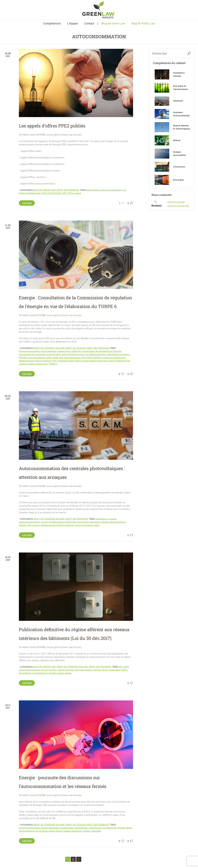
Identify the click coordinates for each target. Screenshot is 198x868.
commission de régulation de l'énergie (102, 351)
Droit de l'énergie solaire (49, 348)
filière (129, 828)
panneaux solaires (99, 522)
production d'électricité (113, 358)
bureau (52, 670)
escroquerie (83, 522)
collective (76, 351)
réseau (68, 673)
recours (36, 525)
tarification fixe (66, 361)
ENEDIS (23, 358)
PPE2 (70, 193)
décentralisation (98, 354)
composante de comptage (32, 354)
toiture (78, 525)
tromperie (88, 525)
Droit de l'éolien (76, 348)
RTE (55, 361)
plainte (22, 525)
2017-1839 (123, 667)
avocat (44, 522)
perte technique (72, 358)
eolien (22, 193)
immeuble (114, 670)
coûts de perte (54, 354)
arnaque (112, 519)
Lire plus (27, 203)
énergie (97, 670)
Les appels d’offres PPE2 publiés (52, 126)
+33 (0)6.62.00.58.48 (176, 202)
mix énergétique (36, 358)
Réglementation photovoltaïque (35, 361)
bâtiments (54, 828)
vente (97, 525)
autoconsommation (111, 190)
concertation (67, 828)
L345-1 (124, 670)
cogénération (64, 351)
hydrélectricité (33, 193)
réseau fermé (55, 831)
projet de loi (42, 831)
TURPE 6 (53, 364)
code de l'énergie (65, 670)
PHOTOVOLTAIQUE (52, 193)
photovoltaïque (118, 522)
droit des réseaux (84, 670)
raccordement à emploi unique (48, 673)
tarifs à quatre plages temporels (91, 361)
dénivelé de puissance (118, 354)
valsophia (96, 831)
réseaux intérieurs (72, 831)
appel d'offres (93, 190)
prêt (29, 525)
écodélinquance (57, 522)
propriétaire (25, 673)
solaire (78, 193)
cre (124, 190)
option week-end (54, 358)
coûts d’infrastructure (73, 354)
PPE (65, 193)
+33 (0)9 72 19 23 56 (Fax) (178, 206)
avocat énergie (48, 351)
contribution (95, 828)
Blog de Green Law (45, 190)
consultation (81, 828)
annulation (101, 519)
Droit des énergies (68, 190)
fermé (105, 670)
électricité (71, 522)
